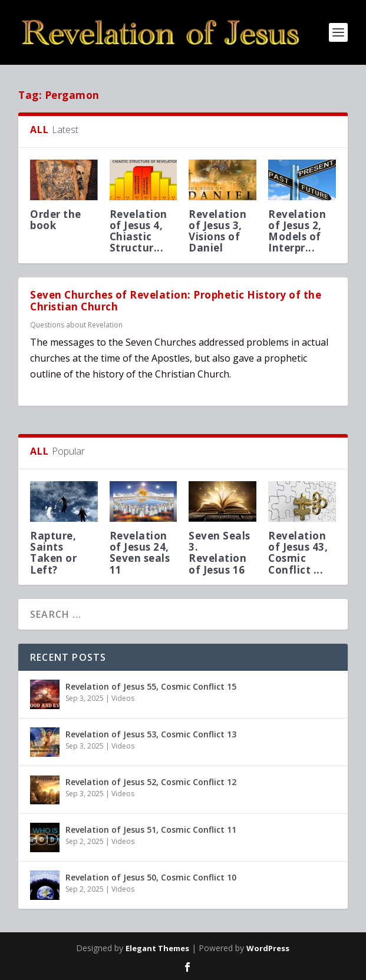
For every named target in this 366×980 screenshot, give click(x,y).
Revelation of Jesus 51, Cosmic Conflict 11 (151, 830)
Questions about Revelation (76, 325)
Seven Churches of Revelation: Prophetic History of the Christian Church (176, 301)
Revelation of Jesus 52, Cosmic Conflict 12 (151, 782)
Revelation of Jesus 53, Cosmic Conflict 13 (151, 734)
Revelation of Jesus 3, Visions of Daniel (217, 231)
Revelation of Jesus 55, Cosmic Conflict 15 (151, 686)
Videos (123, 698)
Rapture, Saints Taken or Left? (53, 553)
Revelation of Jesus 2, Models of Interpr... (297, 231)
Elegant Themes (157, 948)
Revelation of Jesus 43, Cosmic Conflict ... (298, 553)
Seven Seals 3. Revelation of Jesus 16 (220, 553)
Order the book (56, 220)
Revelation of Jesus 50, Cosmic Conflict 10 (151, 877)
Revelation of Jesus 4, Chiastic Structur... (139, 231)
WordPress (268, 948)
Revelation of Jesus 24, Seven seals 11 (140, 553)
